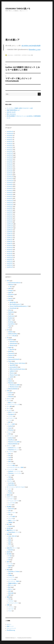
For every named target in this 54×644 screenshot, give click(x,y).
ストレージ (10, 432)
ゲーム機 (9, 406)
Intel (10, 300)
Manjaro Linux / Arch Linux (17, 363)
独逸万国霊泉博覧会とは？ (14, 110)
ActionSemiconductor (14, 283)
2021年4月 (10, 169)
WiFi (9, 461)
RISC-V (10, 320)
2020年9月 (10, 183)
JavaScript (11, 483)
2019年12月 (10, 200)
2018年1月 (9, 244)
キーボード (11, 499)
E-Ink (10, 556)
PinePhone (11, 440)
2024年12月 (10, 132)
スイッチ (10, 463)
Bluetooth (11, 509)
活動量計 (10, 522)
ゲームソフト (12, 577)
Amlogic (11, 290)
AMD (10, 289)
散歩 (9, 587)
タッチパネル (12, 503)
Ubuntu (12, 373)
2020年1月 (10, 198)
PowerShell (11, 485)
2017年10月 (10, 247)
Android (10, 340)
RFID (10, 540)
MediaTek (11, 312)
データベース (12, 418)
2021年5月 (10, 167)
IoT (8, 330)
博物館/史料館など (13, 583)
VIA (9, 328)
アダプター (11, 601)
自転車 (9, 552)
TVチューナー (12, 513)
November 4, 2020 (35, 49)
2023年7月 (10, 141)
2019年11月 (10, 202)
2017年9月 (10, 249)
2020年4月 (10, 192)
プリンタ (10, 518)
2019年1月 (10, 222)
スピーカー (11, 609)
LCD (9, 558)
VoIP (10, 458)
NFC (9, 538)
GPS (9, 511)
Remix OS (12, 346)
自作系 (10, 479)
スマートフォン (11, 436)
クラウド (10, 416)
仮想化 (9, 495)
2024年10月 (10, 133)
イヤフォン (11, 607)
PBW (10, 573)
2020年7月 (10, 187)
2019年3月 (10, 218)
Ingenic (10, 298)
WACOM (11, 550)
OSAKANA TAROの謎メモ (18, 9)
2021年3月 (10, 171)
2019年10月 (10, 204)
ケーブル (10, 564)
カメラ (9, 401)
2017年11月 (10, 246)
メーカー (9, 489)
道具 (8, 562)
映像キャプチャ (12, 520)
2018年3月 (10, 242)
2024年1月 (10, 139)
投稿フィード (10, 626)
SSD (9, 434)
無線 (8, 534)
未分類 (9, 528)
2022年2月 (10, 149)
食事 (9, 595)
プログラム (10, 481)
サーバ (9, 408)
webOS (12, 377)
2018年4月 (10, 240)
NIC (9, 456)
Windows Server (14, 387)
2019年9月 (10, 206)
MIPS (10, 314)
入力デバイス (10, 497)
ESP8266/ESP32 (13, 334)
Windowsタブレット (14, 450)
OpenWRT (12, 365)
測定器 (10, 566)
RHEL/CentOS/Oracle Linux (17, 369)
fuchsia (10, 357)
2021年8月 (10, 161)
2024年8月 (10, 135)
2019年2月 (10, 220)
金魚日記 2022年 (11, 112)
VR (9, 560)
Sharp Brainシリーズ (14, 532)
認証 (9, 422)
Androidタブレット (13, 448)
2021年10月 (10, 157)
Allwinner (11, 285)
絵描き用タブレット (12, 548)
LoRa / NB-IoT (12, 536)
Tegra (10, 326)
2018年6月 (10, 236)
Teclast (10, 493)
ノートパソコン (11, 469)
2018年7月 (10, 234)
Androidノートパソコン (14, 471)
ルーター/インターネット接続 (16, 467)
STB (8, 391)
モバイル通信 (12, 465)
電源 (8, 597)
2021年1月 (9, 175)
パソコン (9, 475)
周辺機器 (9, 507)
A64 (11, 287)
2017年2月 (10, 255)
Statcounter (3, 643)
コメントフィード (11, 628)
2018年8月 (10, 232)
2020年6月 (10, 189)
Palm (10, 379)
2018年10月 (10, 228)
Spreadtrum (12, 324)
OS (8, 338)
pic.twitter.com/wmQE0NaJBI (31, 46)
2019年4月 (10, 216)
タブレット (10, 446)
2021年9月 (10, 159)
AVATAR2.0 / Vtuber (26, 55)
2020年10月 (10, 181)
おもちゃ (9, 399)
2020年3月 (10, 194)
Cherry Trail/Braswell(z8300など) (19, 306)
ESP (9, 296)
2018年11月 (10, 226)
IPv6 (9, 454)
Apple (10, 292)
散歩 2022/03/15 (11, 114)
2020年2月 (10, 196)
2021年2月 (10, 173)
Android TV (13, 342)
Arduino (10, 332)
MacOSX (12, 349)
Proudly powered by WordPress (24, 638)
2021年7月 (10, 163)
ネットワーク (10, 452)
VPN (9, 459)
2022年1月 (10, 151)
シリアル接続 (12, 516)
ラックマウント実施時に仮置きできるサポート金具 (20, 108)
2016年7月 (10, 261)
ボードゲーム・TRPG (14, 581)
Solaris (10, 381)
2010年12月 (10, 267)
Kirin (10, 310)
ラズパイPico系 (12, 336)
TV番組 (10, 575)
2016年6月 (10, 263)
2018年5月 (10, 238)
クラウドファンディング (13, 404)
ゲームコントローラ (13, 501)
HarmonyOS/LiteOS (14, 359)
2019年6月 (10, 212)
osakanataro (10, 55)
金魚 (9, 591)
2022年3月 (10, 147)
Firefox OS (11, 355)
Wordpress (11, 414)
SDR (9, 542)
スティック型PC (11, 424)
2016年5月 (10, 265)
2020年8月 (10, 185)
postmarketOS (14, 367)
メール (10, 420)
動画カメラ (11, 402)
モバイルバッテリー (13, 603)
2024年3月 (10, 137)
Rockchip (11, 322)
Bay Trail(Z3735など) (15, 304)
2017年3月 (10, 253)
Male (10, 491)
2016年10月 (10, 257)
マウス (10, 505)
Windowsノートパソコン (15, 473)
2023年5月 (10, 143)
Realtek (10, 318)
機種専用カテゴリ (11, 530)
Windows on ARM (15, 385)
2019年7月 (10, 210)
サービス (9, 410)
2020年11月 (10, 179)
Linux (10, 361)
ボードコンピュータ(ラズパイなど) (16, 487)
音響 (8, 605)
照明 (9, 568)
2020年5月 (10, 190)
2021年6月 (10, 165)
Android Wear (13, 344)
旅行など (10, 589)
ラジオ (10, 546)
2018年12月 (10, 224)
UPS (9, 515)
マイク (10, 611)
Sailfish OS (13, 371)
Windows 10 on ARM (14, 442)
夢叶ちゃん (11, 585)
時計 (8, 524)
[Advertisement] (27, 28)
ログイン (9, 624)
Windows (11, 383)
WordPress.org (11, 630)
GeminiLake (13, 308)
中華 (9, 477)
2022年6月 (10, 145)
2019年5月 (10, 214)
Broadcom (11, 294)
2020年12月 (10, 177)
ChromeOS (11, 353)
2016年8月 (10, 259)
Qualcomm (11, 316)
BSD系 (10, 351)
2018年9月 (10, 230)
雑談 (32, 55)
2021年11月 (10, 155)
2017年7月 (10, 251)
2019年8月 (10, 208)
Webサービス (12, 412)
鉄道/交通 (11, 593)
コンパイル (11, 579)
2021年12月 (10, 153)
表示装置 (9, 554)
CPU (8, 281)
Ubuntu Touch (14, 375)
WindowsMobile (13, 389)
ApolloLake (13, 302)
